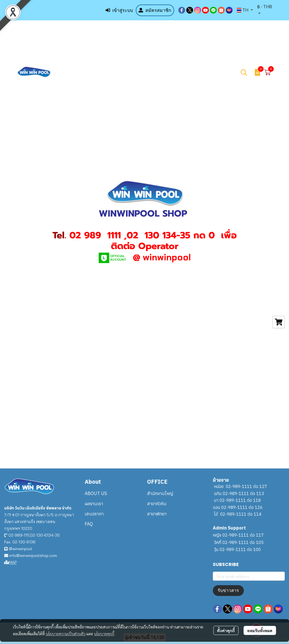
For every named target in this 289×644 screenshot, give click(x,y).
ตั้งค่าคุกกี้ (226, 630)
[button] (245, 10)
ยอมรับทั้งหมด (260, 630)
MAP (10, 562)
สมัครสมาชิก (155, 10)
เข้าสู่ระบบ (119, 10)
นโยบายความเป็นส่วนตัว (66, 634)
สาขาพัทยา (157, 514)
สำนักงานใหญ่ (160, 493)
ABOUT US (96, 493)
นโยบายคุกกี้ (104, 634)
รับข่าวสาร (228, 590)
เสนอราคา (94, 514)
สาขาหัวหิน (157, 503)
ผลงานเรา (94, 503)
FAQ (89, 524)
